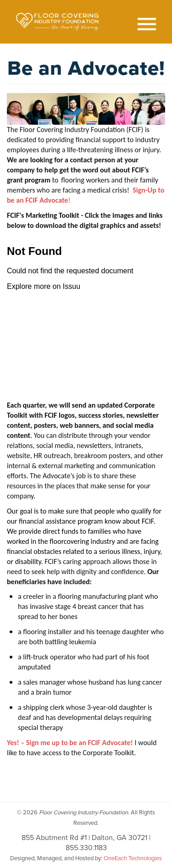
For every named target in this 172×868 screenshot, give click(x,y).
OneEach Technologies (133, 858)
